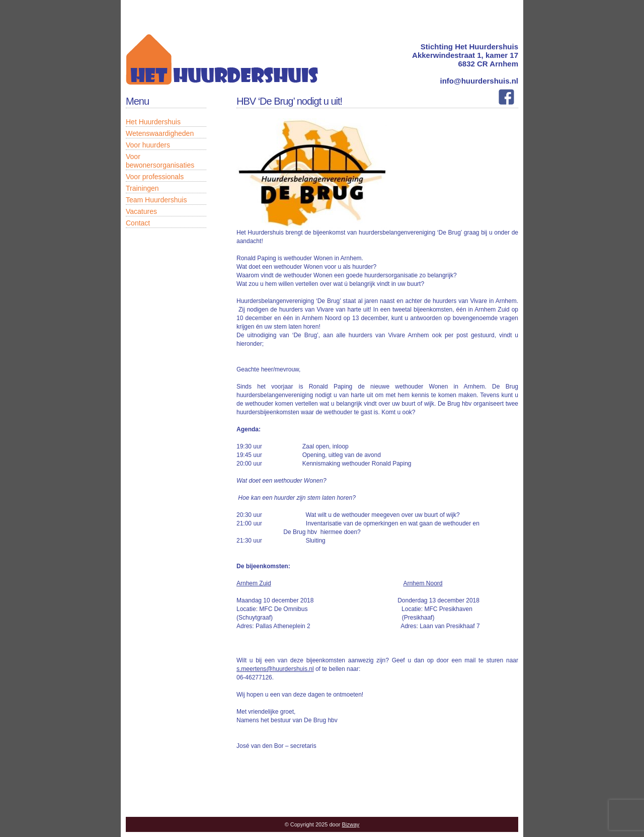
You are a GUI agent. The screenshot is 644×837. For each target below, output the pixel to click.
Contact (138, 223)
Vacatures (141, 211)
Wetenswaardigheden (160, 133)
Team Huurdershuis (156, 200)
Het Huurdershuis (153, 122)
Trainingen (142, 188)
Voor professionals (155, 177)
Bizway (351, 824)
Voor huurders (148, 145)
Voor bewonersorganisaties (160, 161)
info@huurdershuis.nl (479, 81)
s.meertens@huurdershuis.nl (275, 669)
